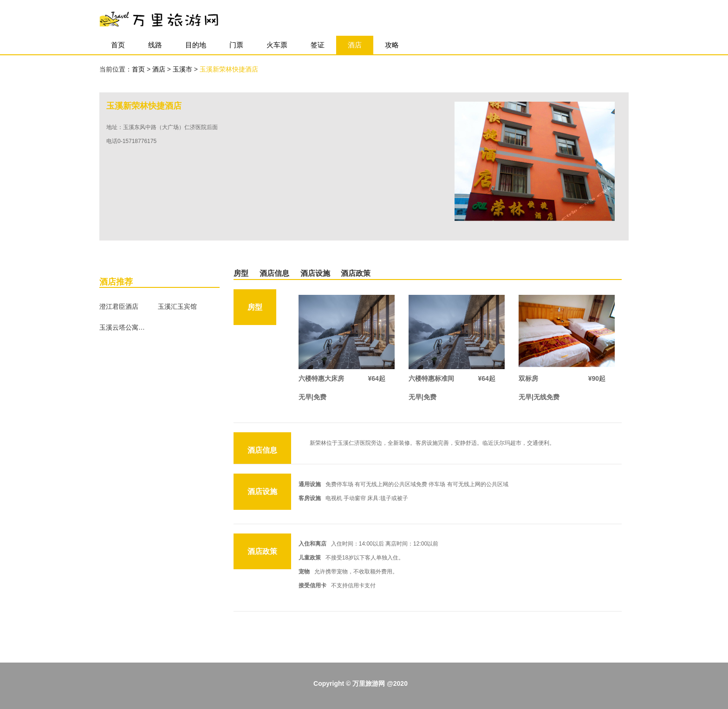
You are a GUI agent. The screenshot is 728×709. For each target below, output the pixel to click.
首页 (118, 45)
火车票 (277, 45)
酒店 (355, 45)
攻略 (392, 45)
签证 (318, 45)
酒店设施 (315, 273)
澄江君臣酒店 (119, 306)
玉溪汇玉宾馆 (177, 306)
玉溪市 (183, 69)
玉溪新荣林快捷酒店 (229, 69)
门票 (236, 45)
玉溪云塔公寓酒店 (123, 327)
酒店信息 (274, 273)
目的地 (196, 45)
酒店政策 (356, 273)
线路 (155, 45)
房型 (241, 273)
